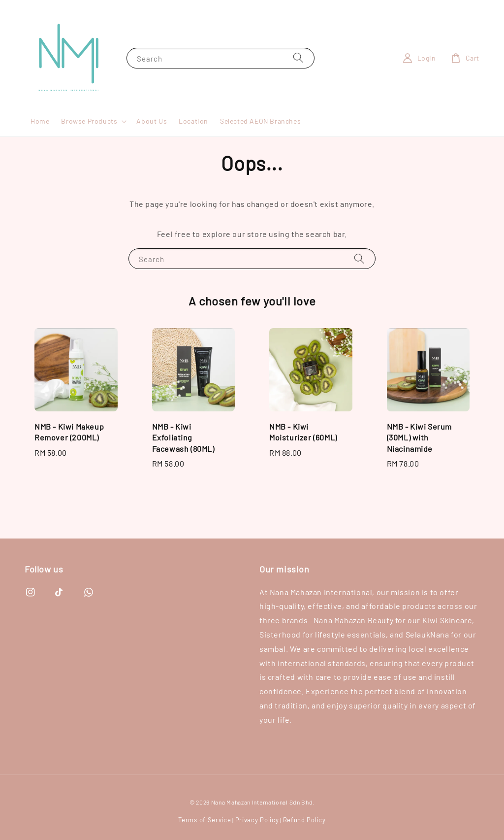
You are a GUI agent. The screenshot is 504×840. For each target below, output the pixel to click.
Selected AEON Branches (260, 121)
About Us (152, 121)
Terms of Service (205, 820)
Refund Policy (304, 820)
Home (40, 121)
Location (193, 121)
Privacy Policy (257, 820)
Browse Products (89, 121)
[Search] (298, 58)
